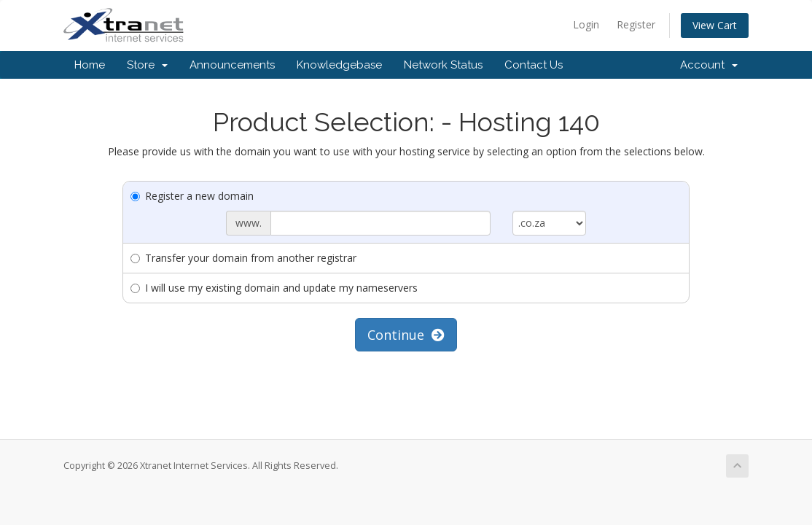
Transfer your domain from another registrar (243, 258)
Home (90, 65)
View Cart (715, 25)
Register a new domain (192, 196)
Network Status (443, 65)
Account (709, 65)
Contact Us (534, 65)
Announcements (232, 65)
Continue (406, 335)
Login (586, 24)
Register (636, 24)
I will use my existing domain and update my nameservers (274, 288)
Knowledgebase (339, 65)
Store (147, 65)
